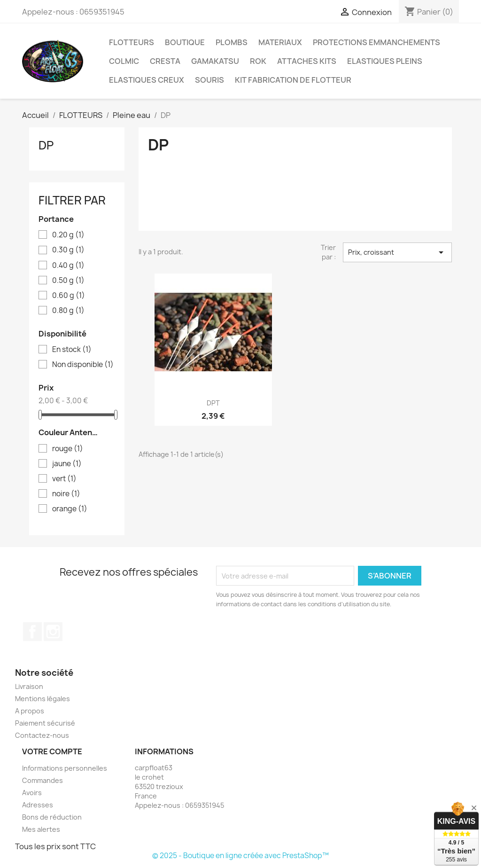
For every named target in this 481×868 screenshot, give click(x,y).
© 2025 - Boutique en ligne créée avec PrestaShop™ (240, 856)
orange (70, 509)
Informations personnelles (65, 768)
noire (66, 494)
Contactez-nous (42, 735)
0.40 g (68, 266)
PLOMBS (232, 42)
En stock (72, 350)
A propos (30, 711)
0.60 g (69, 296)
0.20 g (68, 235)
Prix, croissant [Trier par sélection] (397, 252)
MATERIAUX (280, 42)
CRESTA (165, 61)
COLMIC (124, 61)
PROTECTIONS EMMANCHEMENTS (376, 42)
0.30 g (68, 250)
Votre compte (52, 751)
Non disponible (83, 365)
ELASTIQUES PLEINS (385, 61)
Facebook (32, 632)
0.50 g (68, 281)
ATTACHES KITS (307, 61)
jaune (67, 464)
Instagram (53, 632)
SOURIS (209, 80)
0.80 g (68, 311)
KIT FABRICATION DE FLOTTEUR (293, 80)
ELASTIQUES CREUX (147, 80)
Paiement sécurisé (45, 723)
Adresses (38, 805)
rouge (68, 449)
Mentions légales (43, 699)
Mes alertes (41, 829)
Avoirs (32, 793)
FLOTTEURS (132, 42)
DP (46, 145)
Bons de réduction (52, 817)
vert (64, 479)
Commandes (43, 780)
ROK (258, 61)
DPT (213, 403)
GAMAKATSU (215, 61)
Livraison (29, 686)
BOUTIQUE (185, 42)
